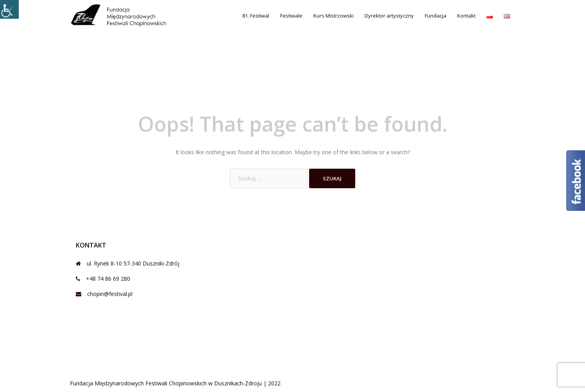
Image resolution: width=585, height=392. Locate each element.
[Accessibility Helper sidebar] (9, 9)
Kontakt (466, 16)
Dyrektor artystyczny (389, 16)
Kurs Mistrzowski (334, 16)
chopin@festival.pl (110, 294)
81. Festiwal (256, 16)
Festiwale (291, 16)
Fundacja (436, 16)
